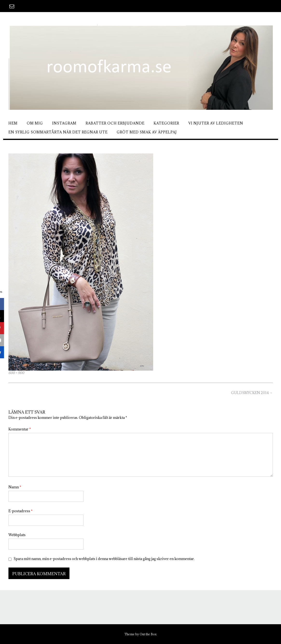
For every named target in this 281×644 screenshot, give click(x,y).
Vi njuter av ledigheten (216, 123)
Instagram (64, 123)
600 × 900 (16, 373)
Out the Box (148, 634)
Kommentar (20, 429)
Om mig (35, 123)
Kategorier (166, 123)
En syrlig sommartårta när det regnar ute (58, 132)
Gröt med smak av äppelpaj (147, 132)
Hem (13, 123)
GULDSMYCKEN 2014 (252, 393)
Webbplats (17, 535)
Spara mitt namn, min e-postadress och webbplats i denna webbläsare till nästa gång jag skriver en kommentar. (104, 559)
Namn (15, 487)
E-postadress (21, 511)
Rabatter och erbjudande (115, 123)
